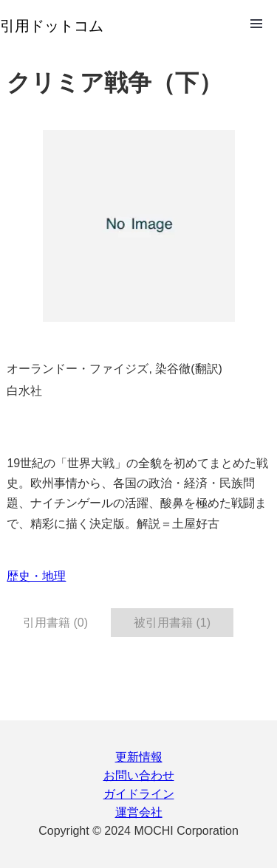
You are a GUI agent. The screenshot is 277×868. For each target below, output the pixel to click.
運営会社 (139, 812)
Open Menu (256, 24)
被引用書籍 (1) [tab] (172, 623)
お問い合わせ (139, 775)
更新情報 (139, 757)
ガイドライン (139, 794)
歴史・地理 (36, 576)
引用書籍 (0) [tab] (55, 623)
